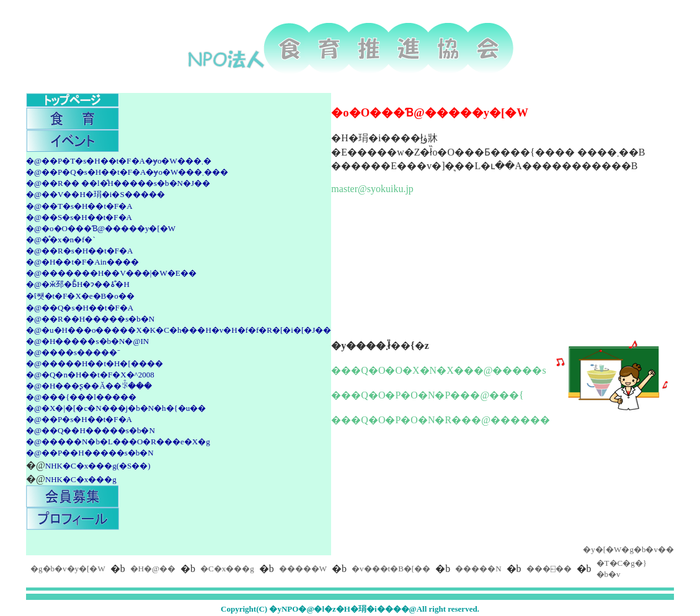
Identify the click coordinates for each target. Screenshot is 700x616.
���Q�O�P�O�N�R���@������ (441, 420)
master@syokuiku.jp (372, 189)
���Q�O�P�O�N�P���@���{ (427, 395)
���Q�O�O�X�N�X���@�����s (438, 370)
